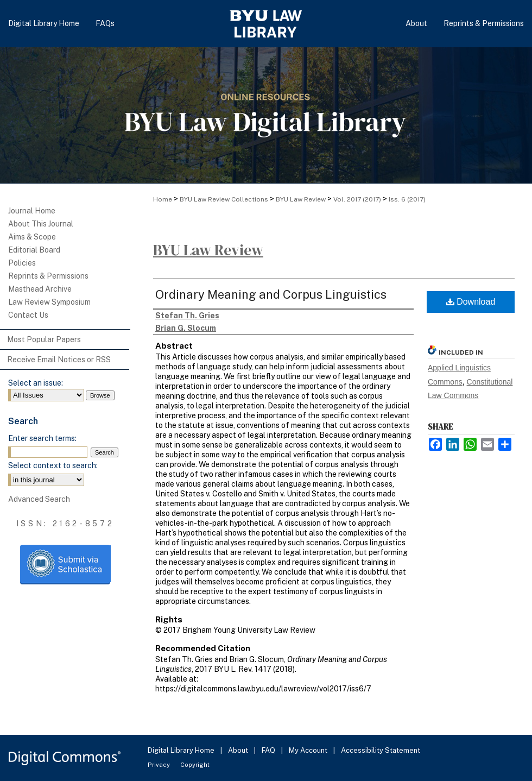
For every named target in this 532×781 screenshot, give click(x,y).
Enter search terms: (42, 438)
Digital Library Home (182, 750)
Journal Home (32, 211)
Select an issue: (36, 383)
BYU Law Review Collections (224, 199)
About (239, 750)
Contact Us (28, 315)
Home (163, 199)
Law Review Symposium (49, 302)
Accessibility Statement (381, 750)
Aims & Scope (32, 237)
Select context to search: (53, 465)
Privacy (160, 765)
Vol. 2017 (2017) (357, 199)
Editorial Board (34, 250)
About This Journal (41, 224)
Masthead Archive (40, 289)
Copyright (195, 765)
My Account (309, 750)
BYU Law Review (301, 199)
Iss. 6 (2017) (407, 199)
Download (471, 302)
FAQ (269, 750)
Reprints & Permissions (48, 276)
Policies (22, 263)
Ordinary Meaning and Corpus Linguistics (271, 294)
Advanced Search (39, 499)
